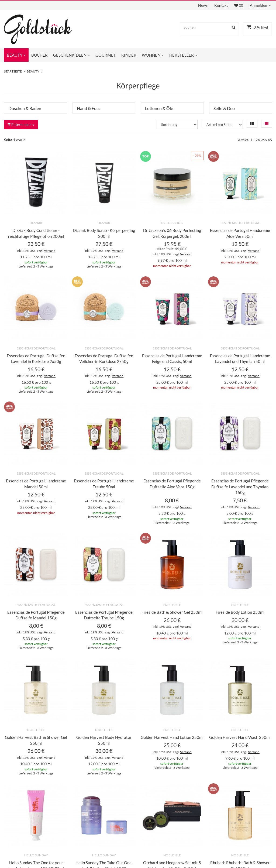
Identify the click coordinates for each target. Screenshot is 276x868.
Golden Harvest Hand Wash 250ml (240, 737)
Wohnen (153, 55)
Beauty (16, 55)
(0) (239, 5)
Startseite (13, 71)
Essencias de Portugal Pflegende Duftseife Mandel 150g (36, 615)
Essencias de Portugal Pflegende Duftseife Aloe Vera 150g (172, 484)
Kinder (129, 55)
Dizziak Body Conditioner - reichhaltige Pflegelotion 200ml (36, 233)
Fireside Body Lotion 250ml (240, 612)
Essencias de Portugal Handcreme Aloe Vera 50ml (240, 233)
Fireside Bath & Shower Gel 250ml (172, 612)
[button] (252, 124)
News (203, 5)
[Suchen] (205, 27)
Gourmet (106, 55)
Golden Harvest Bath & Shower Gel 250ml (36, 740)
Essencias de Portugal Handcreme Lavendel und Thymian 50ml (240, 359)
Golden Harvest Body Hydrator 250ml (104, 740)
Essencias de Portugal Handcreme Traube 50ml (104, 484)
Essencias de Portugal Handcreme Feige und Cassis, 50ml (172, 359)
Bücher (39, 55)
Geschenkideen (72, 55)
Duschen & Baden (25, 108)
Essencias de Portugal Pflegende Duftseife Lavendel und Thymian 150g (240, 487)
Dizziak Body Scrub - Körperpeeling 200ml (104, 233)
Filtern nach (21, 124)
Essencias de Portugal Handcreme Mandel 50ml (36, 484)
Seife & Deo (224, 108)
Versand (50, 251)
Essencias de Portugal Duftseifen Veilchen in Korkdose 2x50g (104, 359)
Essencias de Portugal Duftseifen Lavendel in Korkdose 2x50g (36, 359)
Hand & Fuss (89, 108)
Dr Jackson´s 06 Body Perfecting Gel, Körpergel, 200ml (172, 233)
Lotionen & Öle (159, 108)
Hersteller (183, 55)
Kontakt (221, 5)
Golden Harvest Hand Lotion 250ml (172, 737)
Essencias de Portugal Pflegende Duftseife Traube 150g (104, 615)
